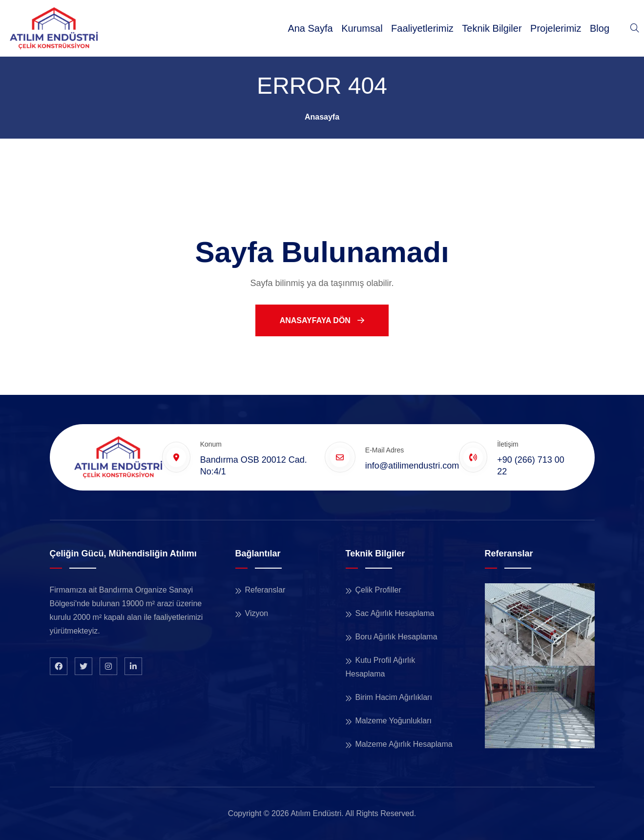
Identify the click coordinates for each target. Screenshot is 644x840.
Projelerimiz (556, 28)
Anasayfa (322, 117)
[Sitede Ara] (635, 28)
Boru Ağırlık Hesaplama (396, 637)
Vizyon (257, 613)
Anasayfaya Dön (322, 320)
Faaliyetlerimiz (422, 28)
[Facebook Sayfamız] (59, 666)
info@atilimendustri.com (412, 466)
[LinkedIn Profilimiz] (133, 666)
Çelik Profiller (378, 590)
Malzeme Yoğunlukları (394, 721)
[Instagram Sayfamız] (108, 666)
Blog (600, 28)
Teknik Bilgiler (492, 28)
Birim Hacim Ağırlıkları (394, 697)
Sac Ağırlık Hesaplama (395, 613)
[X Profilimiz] (83, 666)
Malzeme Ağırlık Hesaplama (404, 744)
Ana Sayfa (310, 28)
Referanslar (265, 590)
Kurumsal (362, 28)
